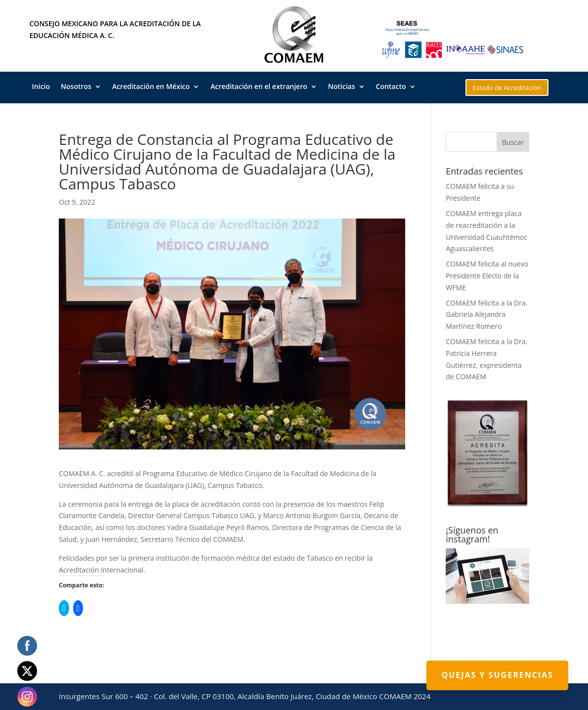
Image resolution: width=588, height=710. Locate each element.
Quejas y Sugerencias (497, 675)
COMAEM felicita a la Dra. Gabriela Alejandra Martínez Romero (486, 315)
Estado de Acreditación (507, 88)
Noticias (342, 87)
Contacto (391, 87)
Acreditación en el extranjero (259, 87)
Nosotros (76, 87)
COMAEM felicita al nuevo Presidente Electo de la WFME (487, 276)
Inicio (41, 87)
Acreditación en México (151, 87)
